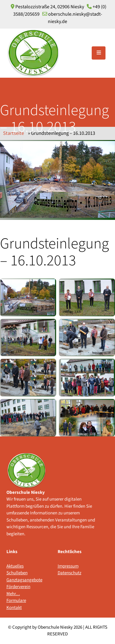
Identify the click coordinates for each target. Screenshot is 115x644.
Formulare (16, 601)
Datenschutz (69, 573)
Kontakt (14, 608)
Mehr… (13, 594)
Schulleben (17, 573)
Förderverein (18, 587)
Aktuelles (15, 566)
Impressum (68, 566)
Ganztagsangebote (19, 580)
